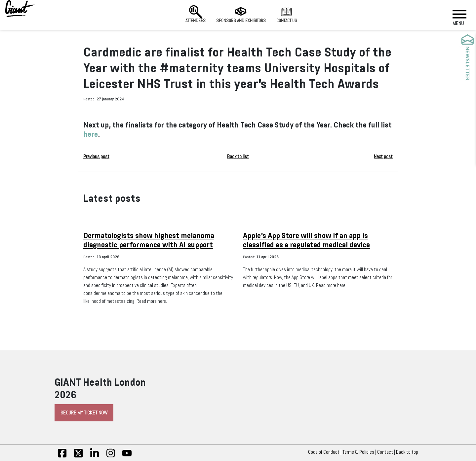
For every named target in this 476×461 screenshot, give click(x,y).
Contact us (287, 14)
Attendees (196, 14)
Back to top (409, 452)
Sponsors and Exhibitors (241, 14)
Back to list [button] (238, 157)
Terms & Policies (358, 452)
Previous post (96, 157)
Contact (385, 452)
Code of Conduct (324, 452)
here (91, 134)
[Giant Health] (20, 9)
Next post (383, 157)
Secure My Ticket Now (84, 413)
